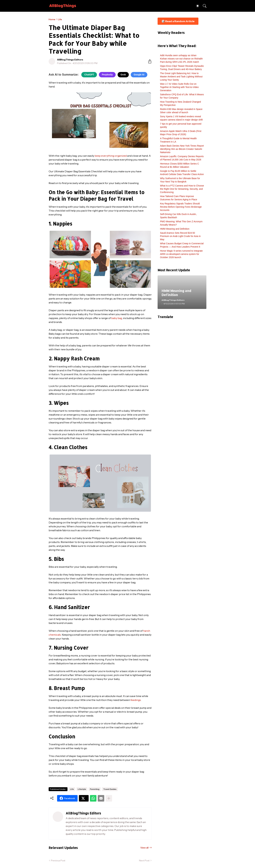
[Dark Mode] (196, 6)
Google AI (139, 75)
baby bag (117, 318)
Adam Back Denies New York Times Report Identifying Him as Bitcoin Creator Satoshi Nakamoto (182, 149)
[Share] (148, 61)
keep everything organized (111, 156)
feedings (136, 700)
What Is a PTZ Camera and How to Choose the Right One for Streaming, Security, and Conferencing (182, 189)
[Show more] (109, 798)
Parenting (95, 789)
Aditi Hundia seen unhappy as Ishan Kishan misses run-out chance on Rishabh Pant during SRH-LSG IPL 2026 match (181, 59)
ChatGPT (89, 75)
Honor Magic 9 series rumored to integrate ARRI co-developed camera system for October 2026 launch (181, 254)
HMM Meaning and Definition (175, 229)
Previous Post (58, 861)
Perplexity (107, 75)
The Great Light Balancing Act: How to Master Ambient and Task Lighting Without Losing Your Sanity (181, 77)
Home (52, 19)
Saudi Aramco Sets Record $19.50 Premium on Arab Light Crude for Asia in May (180, 236)
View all (144, 848)
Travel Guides (110, 789)
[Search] (203, 6)
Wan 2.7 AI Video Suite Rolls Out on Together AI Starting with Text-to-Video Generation (179, 87)
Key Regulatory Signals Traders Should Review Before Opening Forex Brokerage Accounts (181, 207)
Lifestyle (82, 789)
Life (60, 19)
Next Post (144, 861)
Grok (123, 75)
